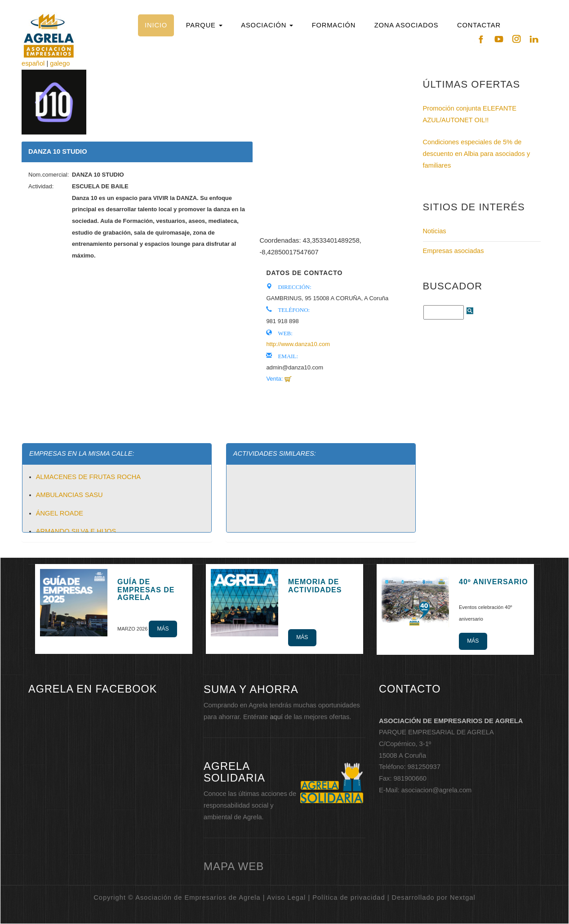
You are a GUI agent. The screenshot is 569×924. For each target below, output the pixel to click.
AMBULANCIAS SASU (69, 495)
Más (163, 629)
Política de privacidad (349, 897)
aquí (276, 717)
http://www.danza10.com (298, 344)
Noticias (435, 231)
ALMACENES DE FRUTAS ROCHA (88, 477)
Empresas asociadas (453, 251)
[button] (204, 25)
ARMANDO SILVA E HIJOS (76, 531)
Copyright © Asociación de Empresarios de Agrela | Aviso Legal (200, 897)
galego (60, 63)
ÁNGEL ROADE (60, 513)
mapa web (234, 866)
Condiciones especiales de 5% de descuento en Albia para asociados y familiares (477, 153)
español (33, 63)
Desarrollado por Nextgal (434, 897)
